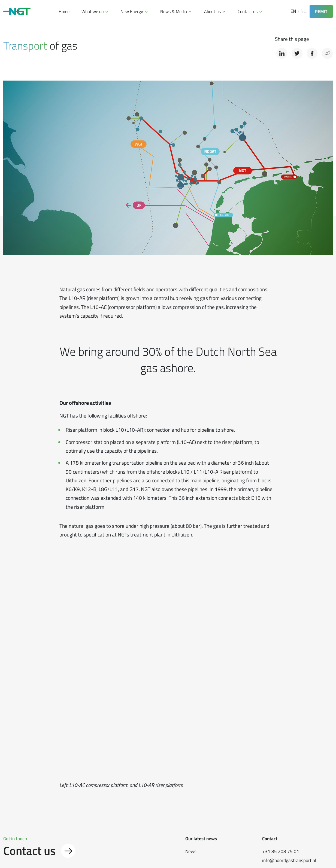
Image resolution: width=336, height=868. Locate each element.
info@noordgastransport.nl (289, 861)
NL (303, 11)
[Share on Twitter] (297, 53)
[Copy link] (327, 53)
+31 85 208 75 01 (281, 852)
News (191, 852)
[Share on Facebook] (312, 53)
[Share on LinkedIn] (282, 53)
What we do (93, 11)
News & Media (174, 11)
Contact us (248, 11)
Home (64, 11)
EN (293, 11)
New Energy (132, 11)
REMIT (321, 11)
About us (212, 11)
